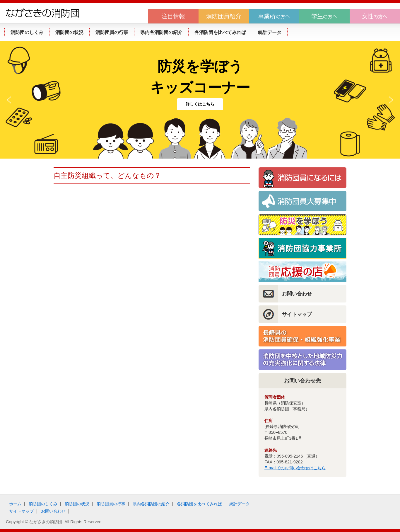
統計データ (240, 504)
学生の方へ (324, 16)
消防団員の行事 (111, 504)
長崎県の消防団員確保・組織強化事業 (302, 336)
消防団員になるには (302, 178)
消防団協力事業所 (302, 248)
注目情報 (173, 16)
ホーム (15, 504)
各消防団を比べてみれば (199, 504)
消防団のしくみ (43, 504)
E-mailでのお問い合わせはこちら (295, 468)
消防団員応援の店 (302, 272)
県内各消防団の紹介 (151, 504)
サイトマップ (297, 314)
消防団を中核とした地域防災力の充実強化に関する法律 (302, 360)
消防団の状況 (77, 504)
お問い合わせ (297, 294)
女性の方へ (375, 16)
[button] (9, 100)
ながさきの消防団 (42, 13)
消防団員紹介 (224, 16)
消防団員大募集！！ (302, 201)
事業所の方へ (274, 16)
